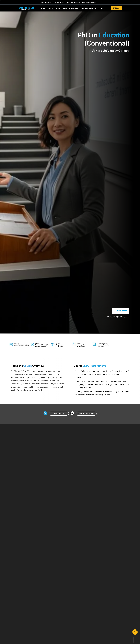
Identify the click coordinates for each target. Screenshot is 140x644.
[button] (135, 631)
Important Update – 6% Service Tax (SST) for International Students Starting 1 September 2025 (70, 2)
